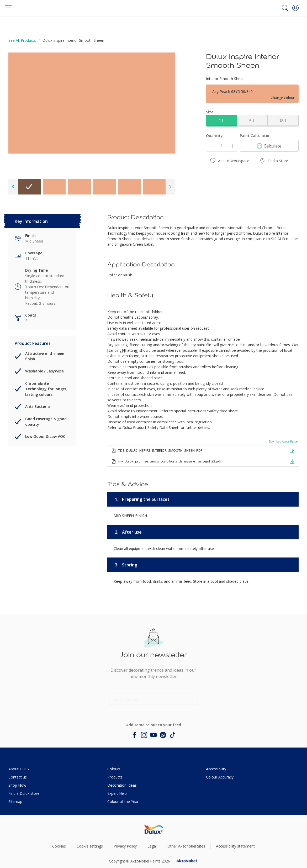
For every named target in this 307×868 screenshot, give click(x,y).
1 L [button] (221, 121)
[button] (295, 8)
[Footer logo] (154, 829)
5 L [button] (252, 121)
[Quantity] (222, 146)
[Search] (285, 8)
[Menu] (8, 8)
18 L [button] (283, 121)
